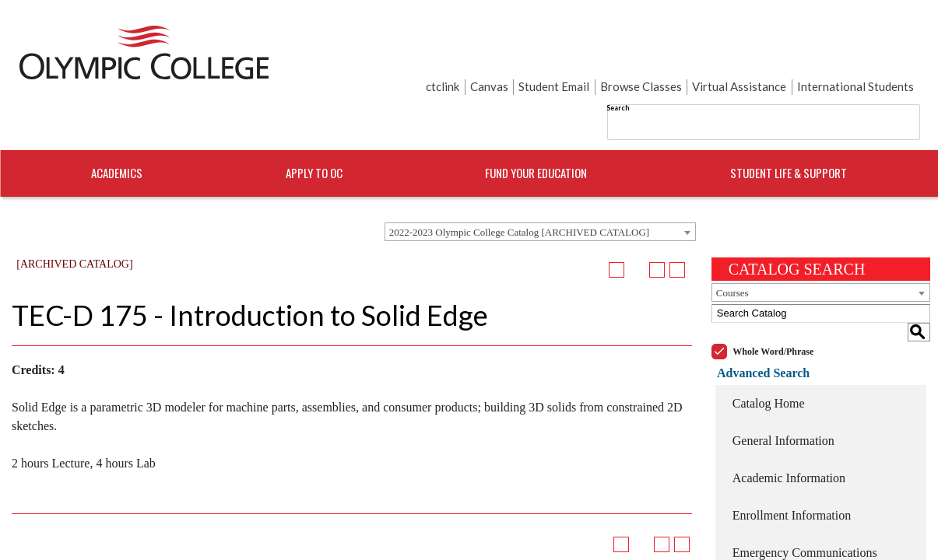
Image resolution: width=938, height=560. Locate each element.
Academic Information (789, 412)
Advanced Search (758, 307)
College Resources (779, 524)
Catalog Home (769, 337)
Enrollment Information (792, 449)
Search (462, 54)
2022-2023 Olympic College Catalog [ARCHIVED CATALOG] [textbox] (519, 185)
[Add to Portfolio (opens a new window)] (617, 222)
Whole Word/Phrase (773, 285)
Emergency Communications (805, 486)
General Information (783, 374)
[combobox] (540, 184)
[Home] (144, 57)
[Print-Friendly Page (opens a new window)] (657, 222)
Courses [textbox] (732, 245)
